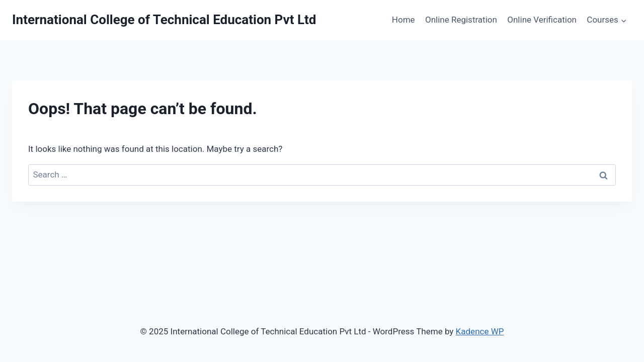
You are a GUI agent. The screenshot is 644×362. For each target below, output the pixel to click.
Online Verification (542, 20)
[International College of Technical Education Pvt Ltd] (164, 20)
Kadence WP (480, 331)
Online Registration (461, 20)
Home (404, 20)
